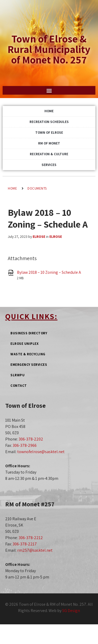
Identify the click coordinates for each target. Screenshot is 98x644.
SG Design (71, 611)
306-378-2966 (25, 445)
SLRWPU (18, 375)
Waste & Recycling (28, 354)
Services (49, 165)
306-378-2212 (31, 538)
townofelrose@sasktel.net (41, 452)
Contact (19, 386)
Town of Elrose (49, 133)
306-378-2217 (25, 544)
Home (49, 111)
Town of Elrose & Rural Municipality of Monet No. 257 (49, 49)
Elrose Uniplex (24, 344)
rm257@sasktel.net (35, 550)
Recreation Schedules (49, 122)
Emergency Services (29, 365)
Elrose (39, 237)
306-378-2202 (31, 439)
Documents (37, 188)
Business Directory (29, 333)
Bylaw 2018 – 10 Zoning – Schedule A (49, 272)
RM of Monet (49, 143)
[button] (49, 90)
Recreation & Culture (49, 154)
